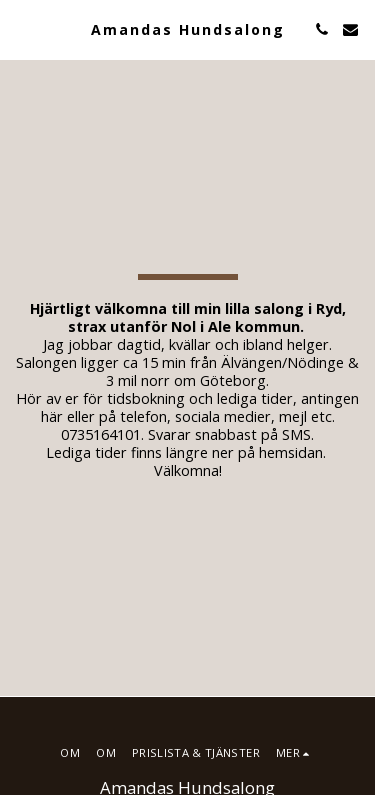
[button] (22, 28)
